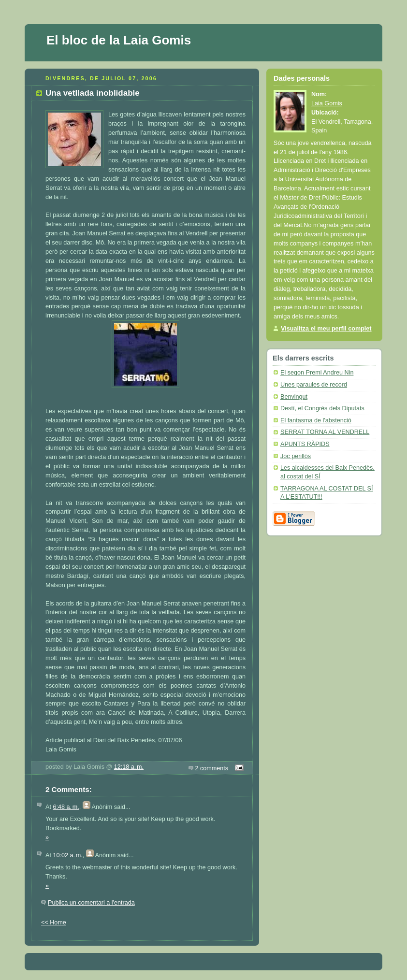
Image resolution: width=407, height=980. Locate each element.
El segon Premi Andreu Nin (317, 373)
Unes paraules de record (314, 385)
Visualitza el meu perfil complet (326, 329)
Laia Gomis (327, 103)
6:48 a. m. (66, 807)
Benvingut (294, 397)
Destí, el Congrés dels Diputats (322, 408)
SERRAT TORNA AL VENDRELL (325, 432)
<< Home (54, 922)
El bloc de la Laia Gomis (119, 40)
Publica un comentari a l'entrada (91, 903)
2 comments (212, 768)
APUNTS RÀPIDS (305, 444)
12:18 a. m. (129, 767)
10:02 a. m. (67, 855)
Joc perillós (296, 456)
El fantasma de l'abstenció (316, 420)
